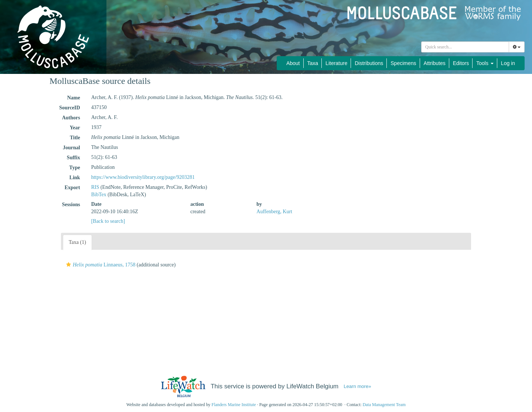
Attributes (435, 63)
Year (75, 128)
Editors (461, 63)
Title (75, 138)
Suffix (74, 158)
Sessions (71, 205)
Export (72, 188)
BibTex (99, 195)
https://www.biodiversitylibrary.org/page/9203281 (143, 177)
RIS (95, 187)
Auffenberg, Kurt (274, 212)
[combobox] (465, 47)
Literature (336, 63)
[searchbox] (465, 47)
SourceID (70, 108)
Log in (508, 63)
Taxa (313, 63)
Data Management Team (384, 405)
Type (74, 168)
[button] (69, 265)
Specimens (403, 63)
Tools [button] (485, 63)
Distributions (369, 63)
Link (75, 178)
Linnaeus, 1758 (100, 265)
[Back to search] (108, 221)
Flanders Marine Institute (234, 405)
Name (74, 98)
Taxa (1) (77, 242)
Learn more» (357, 386)
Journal (71, 148)
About (293, 63)
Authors (71, 118)
